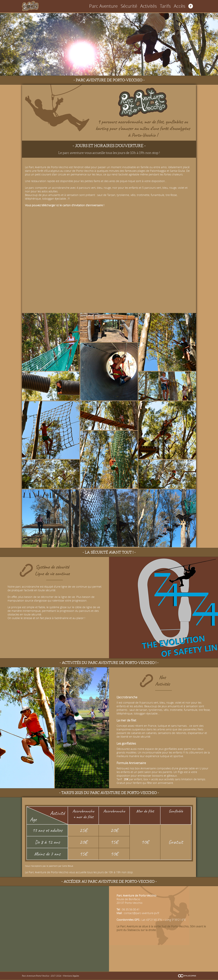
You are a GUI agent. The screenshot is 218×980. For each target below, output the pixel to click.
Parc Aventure (131, 6)
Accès (182, 6)
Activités (161, 6)
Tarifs (172, 6)
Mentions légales (71, 976)
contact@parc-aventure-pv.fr (142, 913)
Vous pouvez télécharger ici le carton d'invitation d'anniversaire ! (65, 205)
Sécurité (148, 6)
